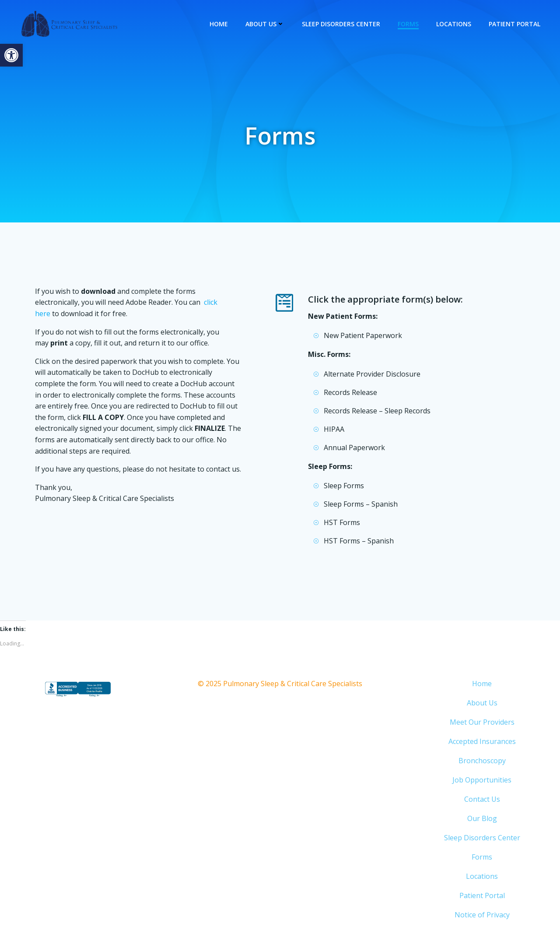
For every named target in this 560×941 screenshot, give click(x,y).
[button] (11, 55)
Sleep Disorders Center (341, 24)
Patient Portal (515, 24)
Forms (409, 24)
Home (219, 24)
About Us (265, 24)
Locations (454, 24)
